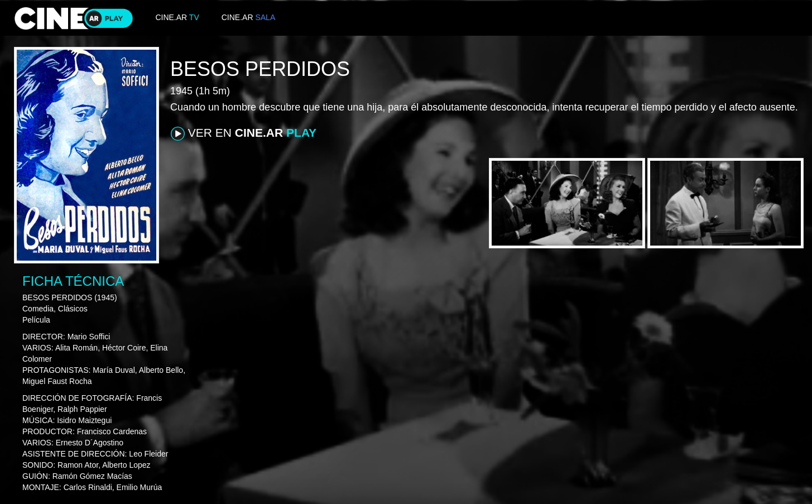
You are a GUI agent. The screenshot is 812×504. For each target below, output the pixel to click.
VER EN (244, 133)
